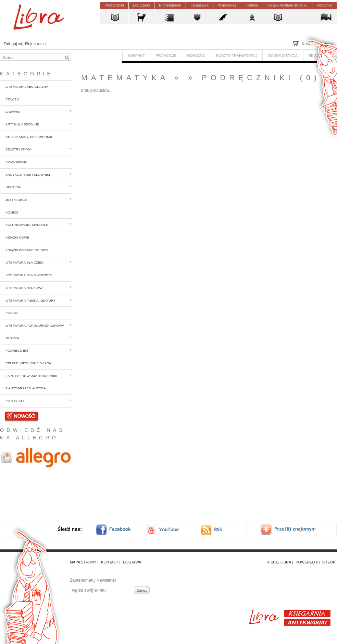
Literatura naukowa (24, 288)
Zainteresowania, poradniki (31, 376)
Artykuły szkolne (22, 124)
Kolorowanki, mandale (27, 225)
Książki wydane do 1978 (27, 250)
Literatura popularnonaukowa (35, 325)
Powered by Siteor (316, 562)
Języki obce (16, 200)
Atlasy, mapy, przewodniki (29, 137)
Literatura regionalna (27, 87)
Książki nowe (17, 237)
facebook (118, 530)
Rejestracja (35, 44)
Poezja (12, 313)
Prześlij (293, 530)
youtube (163, 530)
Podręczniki (17, 350)
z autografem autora (26, 388)
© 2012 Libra (279, 562)
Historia (13, 187)
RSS (218, 530)
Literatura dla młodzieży (29, 275)
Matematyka (125, 78)
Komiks (12, 212)
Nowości (22, 416)
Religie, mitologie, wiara (28, 363)
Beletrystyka (18, 149)
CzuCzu (12, 99)
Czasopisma (16, 162)
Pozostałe (15, 401)
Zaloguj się (13, 44)
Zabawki (13, 112)
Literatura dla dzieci (25, 262)
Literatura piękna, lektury (30, 300)
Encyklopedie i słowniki (28, 175)
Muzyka (12, 338)
